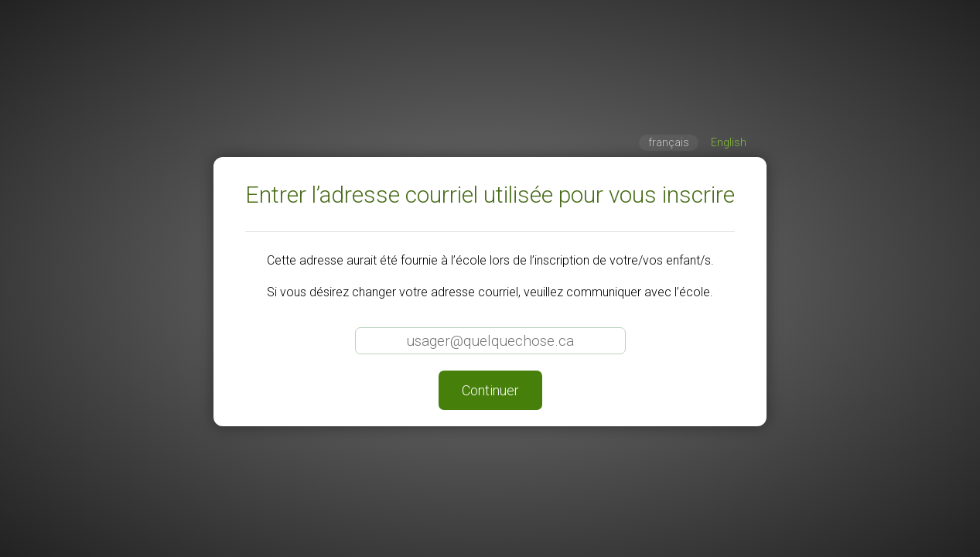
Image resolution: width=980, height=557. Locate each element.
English (729, 143)
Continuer (490, 390)
